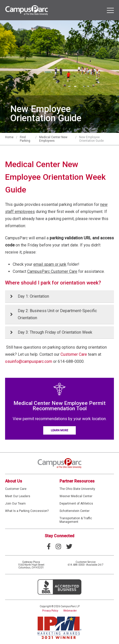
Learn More (59, 430)
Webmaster (70, 611)
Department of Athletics (76, 504)
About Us (14, 481)
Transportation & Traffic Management (76, 520)
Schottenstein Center (75, 511)
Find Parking (25, 139)
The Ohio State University (77, 489)
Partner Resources (77, 481)
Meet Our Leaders (18, 496)
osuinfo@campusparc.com (29, 361)
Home (9, 137)
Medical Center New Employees (53, 139)
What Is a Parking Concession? (27, 511)
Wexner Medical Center (76, 496)
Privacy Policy (50, 611)
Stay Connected (59, 536)
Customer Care (74, 354)
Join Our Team (15, 504)
